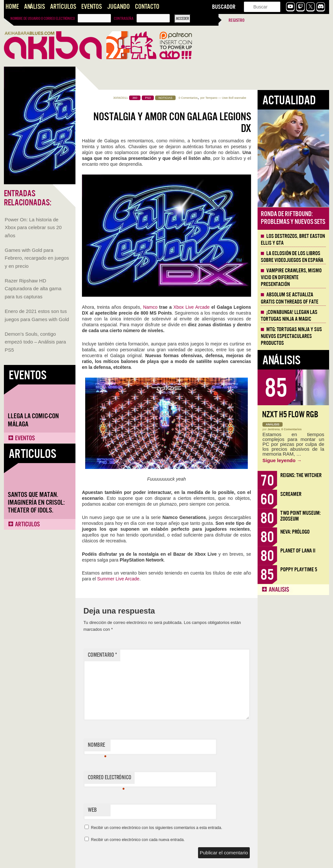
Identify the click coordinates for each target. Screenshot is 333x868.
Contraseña (124, 19)
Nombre (97, 746)
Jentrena (274, 429)
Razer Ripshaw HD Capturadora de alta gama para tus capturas (33, 289)
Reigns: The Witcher (301, 475)
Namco (150, 307)
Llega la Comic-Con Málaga (33, 420)
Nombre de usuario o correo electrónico (43, 19)
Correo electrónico (110, 779)
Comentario (102, 655)
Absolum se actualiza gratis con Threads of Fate (290, 298)
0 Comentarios (188, 98)
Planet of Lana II (298, 551)
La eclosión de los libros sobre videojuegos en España (292, 257)
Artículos (63, 7)
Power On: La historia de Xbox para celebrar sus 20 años (33, 227)
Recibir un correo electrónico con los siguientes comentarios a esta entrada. (157, 828)
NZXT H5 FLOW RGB (290, 415)
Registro (237, 20)
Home (12, 7)
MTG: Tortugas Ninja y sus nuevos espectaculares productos (291, 336)
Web (92, 810)
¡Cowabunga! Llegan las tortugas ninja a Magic (289, 316)
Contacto (147, 7)
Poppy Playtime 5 (299, 570)
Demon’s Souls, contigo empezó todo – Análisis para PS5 (35, 342)
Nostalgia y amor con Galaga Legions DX (172, 123)
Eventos (92, 7)
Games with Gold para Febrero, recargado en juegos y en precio (37, 258)
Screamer (291, 494)
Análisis (34, 7)
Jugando (118, 7)
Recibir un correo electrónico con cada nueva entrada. (138, 840)
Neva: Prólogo (295, 532)
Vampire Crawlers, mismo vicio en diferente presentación (291, 278)
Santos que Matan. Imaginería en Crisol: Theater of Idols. (36, 503)
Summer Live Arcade (118, 579)
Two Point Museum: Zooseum (300, 516)
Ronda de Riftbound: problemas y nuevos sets (293, 218)
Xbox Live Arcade (191, 307)
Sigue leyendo (282, 460)
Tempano (211, 98)
